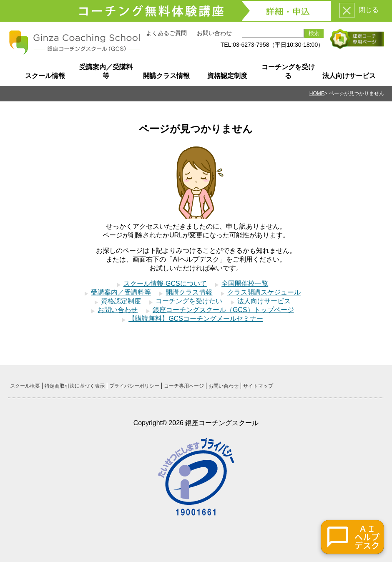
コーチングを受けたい (189, 301)
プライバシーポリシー (134, 386)
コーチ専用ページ (184, 386)
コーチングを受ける (288, 71)
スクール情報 (45, 76)
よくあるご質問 (166, 33)
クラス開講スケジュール (264, 292)
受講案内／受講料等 (106, 71)
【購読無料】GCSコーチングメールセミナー (196, 319)
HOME (317, 93)
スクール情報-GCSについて (165, 284)
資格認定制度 (227, 76)
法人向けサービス (349, 76)
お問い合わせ (214, 33)
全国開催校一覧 (245, 284)
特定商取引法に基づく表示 (75, 386)
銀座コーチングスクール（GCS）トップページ (223, 310)
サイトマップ (258, 386)
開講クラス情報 (166, 76)
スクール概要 (25, 386)
